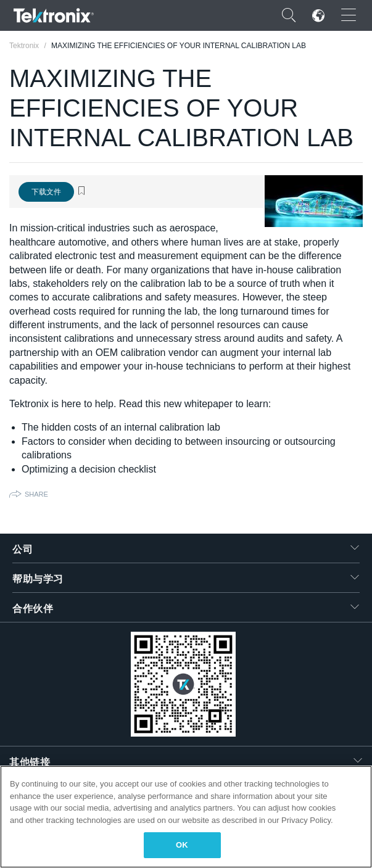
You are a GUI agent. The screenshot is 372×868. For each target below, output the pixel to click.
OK (182, 845)
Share (36, 494)
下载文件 (46, 192)
